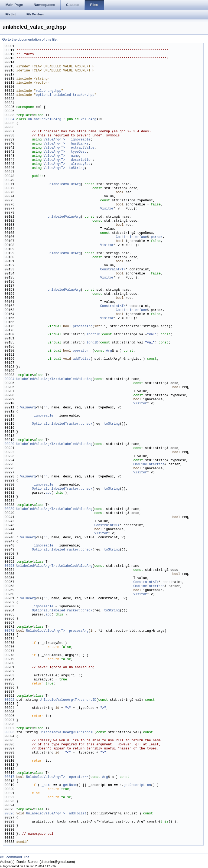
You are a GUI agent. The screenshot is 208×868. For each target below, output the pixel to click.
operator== (83, 351)
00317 (9, 777)
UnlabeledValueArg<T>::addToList (56, 814)
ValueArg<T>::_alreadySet (67, 164)
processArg (83, 327)
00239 (9, 509)
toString (112, 424)
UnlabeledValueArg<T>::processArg (57, 631)
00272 (9, 631)
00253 (9, 566)
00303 (9, 733)
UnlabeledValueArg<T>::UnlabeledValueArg (54, 379)
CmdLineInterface (131, 237)
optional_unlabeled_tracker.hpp (65, 95)
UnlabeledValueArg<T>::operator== (57, 777)
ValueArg (89, 119)
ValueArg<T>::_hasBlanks (66, 144)
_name (47, 785)
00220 (9, 444)
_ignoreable (43, 416)
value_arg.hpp (48, 91)
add (48, 493)
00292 (9, 700)
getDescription (137, 785)
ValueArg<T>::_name (61, 156)
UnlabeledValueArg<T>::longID (67, 733)
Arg (109, 351)
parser (157, 237)
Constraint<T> (113, 270)
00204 (9, 379)
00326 (9, 814)
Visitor (107, 209)
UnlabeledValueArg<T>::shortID (68, 700)
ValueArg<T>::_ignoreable (67, 140)
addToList (82, 359)
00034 (9, 119)
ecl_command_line (15, 857)
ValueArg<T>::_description (68, 160)
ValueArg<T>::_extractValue (69, 148)
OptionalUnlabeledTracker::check (62, 424)
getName (70, 785)
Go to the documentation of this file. (30, 39)
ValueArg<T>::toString (64, 168)
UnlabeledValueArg (44, 119)
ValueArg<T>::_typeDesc (65, 152)
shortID (93, 335)
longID (92, 343)
